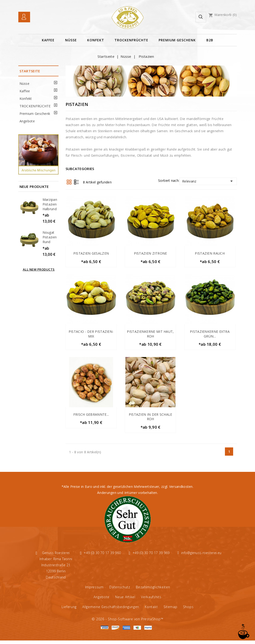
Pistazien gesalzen (91, 253)
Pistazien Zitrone (151, 253)
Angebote (27, 121)
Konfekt (96, 40)
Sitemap (171, 610)
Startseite (30, 71)
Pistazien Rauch (210, 253)
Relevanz (208, 181)
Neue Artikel (125, 600)
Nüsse (71, 40)
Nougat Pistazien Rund (50, 237)
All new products (39, 269)
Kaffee (48, 40)
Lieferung (69, 610)
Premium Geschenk (177, 40)
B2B (210, 40)
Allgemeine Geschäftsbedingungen (111, 610)
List (76, 182)
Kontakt (151, 610)
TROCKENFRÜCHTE (131, 40)
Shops (188, 610)
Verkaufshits (151, 600)
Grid (69, 182)
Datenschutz (120, 591)
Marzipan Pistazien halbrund (50, 204)
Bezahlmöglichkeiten (153, 591)
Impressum (94, 591)
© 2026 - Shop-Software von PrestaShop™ (127, 623)
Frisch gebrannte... (91, 417)
